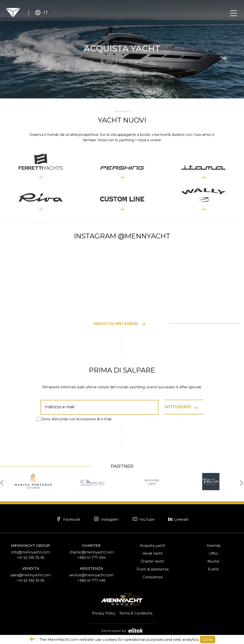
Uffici (214, 553)
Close (208, 639)
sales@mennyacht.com (31, 575)
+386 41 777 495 (91, 581)
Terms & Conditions (136, 613)
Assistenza (91, 568)
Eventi (213, 569)
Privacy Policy (104, 613)
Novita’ (213, 561)
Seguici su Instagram (116, 324)
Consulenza (152, 577)
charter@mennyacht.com (92, 552)
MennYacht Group (30, 546)
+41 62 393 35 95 (30, 558)
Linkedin (178, 519)
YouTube (143, 519)
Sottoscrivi (178, 407)
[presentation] (3, 482)
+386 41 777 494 (91, 558)
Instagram (106, 519)
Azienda (214, 546)
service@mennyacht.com (91, 575)
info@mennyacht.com (31, 552)
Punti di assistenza (153, 569)
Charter (91, 546)
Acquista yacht (152, 546)
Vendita (31, 568)
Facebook (68, 519)
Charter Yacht (152, 561)
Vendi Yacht (153, 553)
